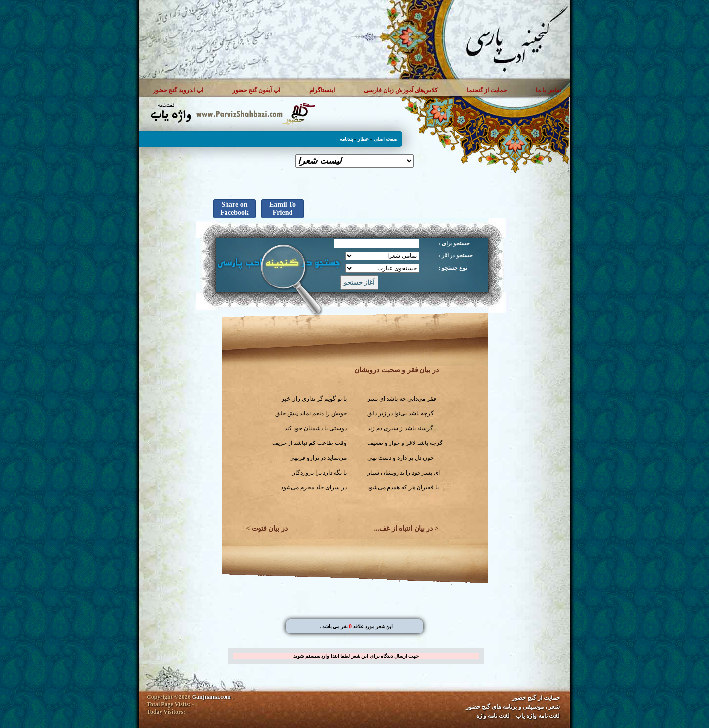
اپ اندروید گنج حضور (178, 90)
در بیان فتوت (270, 528)
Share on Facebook (234, 208)
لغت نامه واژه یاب (538, 716)
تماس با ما (548, 90)
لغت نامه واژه (493, 716)
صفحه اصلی (386, 139)
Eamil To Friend (283, 208)
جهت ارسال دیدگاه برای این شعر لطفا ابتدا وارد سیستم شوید (356, 656)
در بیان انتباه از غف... (404, 528)
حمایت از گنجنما (487, 90)
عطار (363, 139)
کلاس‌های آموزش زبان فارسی (401, 90)
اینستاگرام (322, 90)
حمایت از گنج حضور (536, 698)
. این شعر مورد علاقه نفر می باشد (356, 626)
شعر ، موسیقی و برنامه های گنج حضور (513, 707)
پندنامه (346, 139)
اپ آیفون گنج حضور (256, 90)
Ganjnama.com (211, 697)
